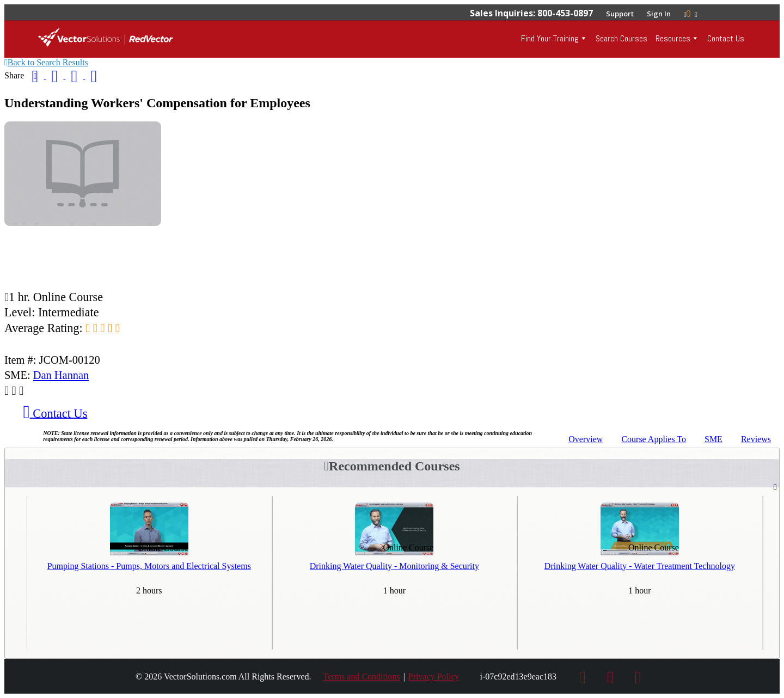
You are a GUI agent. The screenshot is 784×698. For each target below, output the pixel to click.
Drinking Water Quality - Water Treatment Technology (640, 566)
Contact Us (726, 38)
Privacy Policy (434, 676)
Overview (586, 439)
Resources (673, 38)
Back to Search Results (46, 62)
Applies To (654, 439)
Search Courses (621, 38)
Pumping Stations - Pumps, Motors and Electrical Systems (149, 566)
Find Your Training (550, 38)
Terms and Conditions (362, 676)
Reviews (756, 439)
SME (713, 439)
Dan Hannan (61, 375)
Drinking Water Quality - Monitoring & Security (394, 566)
